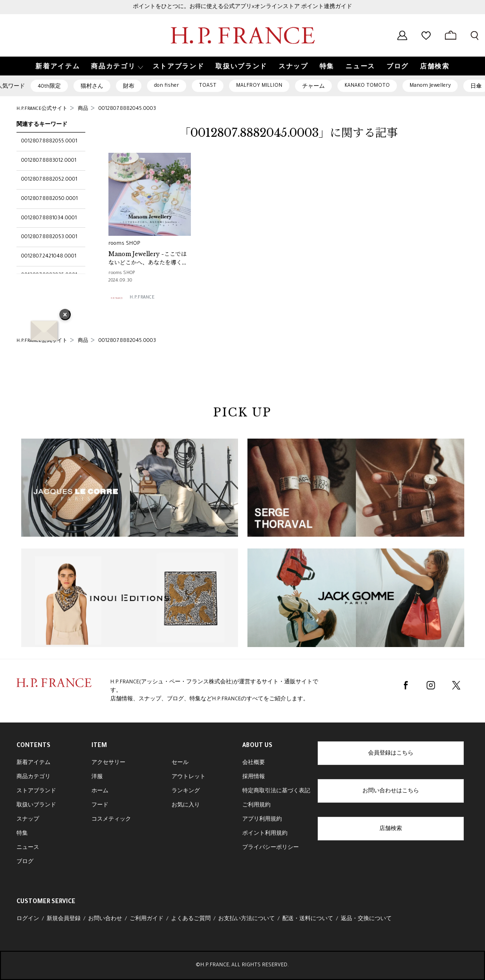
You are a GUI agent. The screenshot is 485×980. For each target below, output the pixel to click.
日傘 (476, 87)
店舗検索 (391, 829)
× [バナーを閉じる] (65, 316)
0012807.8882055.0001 (49, 141)
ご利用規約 (256, 806)
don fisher (167, 86)
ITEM (99, 746)
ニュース (28, 848)
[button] (116, 66)
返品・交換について (366, 919)
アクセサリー (108, 763)
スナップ (28, 820)
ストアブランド (36, 791)
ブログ (25, 862)
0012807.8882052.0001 (49, 180)
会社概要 (254, 763)
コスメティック (111, 820)
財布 (129, 87)
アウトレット (189, 777)
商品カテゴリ (33, 777)
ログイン (28, 919)
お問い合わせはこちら (391, 791)
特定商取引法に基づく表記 (276, 791)
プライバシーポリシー (271, 848)
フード (100, 806)
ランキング (186, 791)
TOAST (208, 86)
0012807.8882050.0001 (49, 199)
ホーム (100, 791)
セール (180, 763)
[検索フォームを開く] (475, 35)
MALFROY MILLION (259, 86)
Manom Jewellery (430, 86)
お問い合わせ (105, 919)
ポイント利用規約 (265, 834)
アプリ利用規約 (262, 820)
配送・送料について (308, 919)
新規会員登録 (64, 919)
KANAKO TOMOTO (367, 86)
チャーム (313, 87)
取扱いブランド (36, 806)
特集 (22, 834)
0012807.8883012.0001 (49, 161)
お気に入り (186, 806)
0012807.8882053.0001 (49, 237)
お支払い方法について (247, 919)
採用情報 (254, 777)
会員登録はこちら (391, 754)
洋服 (97, 777)
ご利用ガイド (147, 919)
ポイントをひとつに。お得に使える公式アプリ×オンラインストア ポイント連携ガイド (242, 7)
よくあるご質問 (191, 919)
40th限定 (49, 87)
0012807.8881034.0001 (49, 218)
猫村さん (92, 87)
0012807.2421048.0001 (49, 257)
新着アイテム (33, 763)
